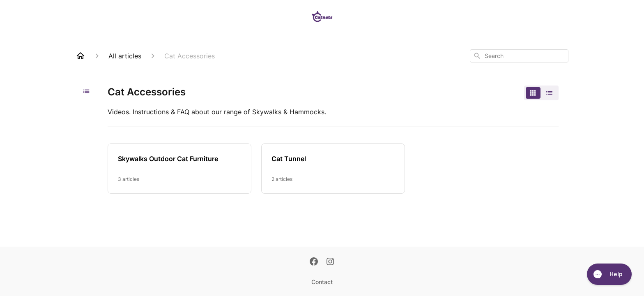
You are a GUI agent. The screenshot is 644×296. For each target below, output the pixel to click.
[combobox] (519, 56)
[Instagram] (330, 262)
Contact (322, 282)
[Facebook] (314, 262)
